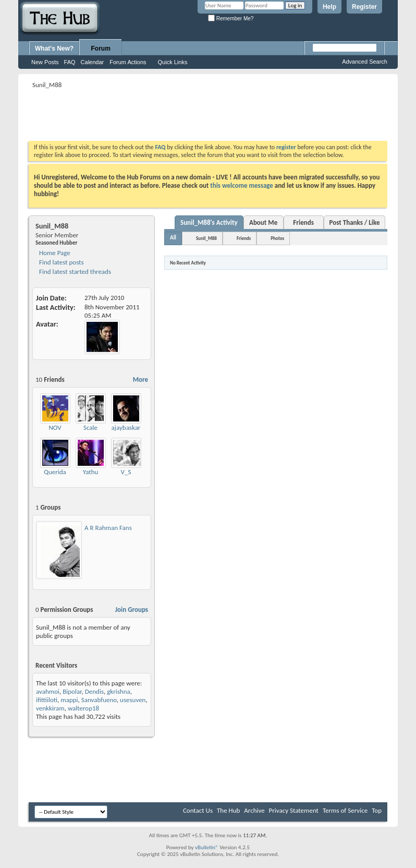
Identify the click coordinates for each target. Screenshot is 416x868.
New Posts (45, 62)
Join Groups (132, 610)
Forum (101, 49)
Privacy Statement (294, 810)
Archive (254, 810)
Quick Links (173, 62)
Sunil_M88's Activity (209, 222)
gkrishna (119, 691)
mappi (69, 700)
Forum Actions (128, 62)
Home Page (54, 253)
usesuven (133, 700)
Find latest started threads (74, 272)
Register (364, 7)
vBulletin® (207, 847)
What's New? (54, 49)
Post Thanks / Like (355, 222)
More (140, 379)
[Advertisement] (218, 115)
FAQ (70, 62)
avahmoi (48, 691)
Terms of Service (345, 810)
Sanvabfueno (99, 700)
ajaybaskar (126, 427)
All (173, 238)
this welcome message (242, 185)
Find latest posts (61, 262)
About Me (263, 222)
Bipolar (72, 691)
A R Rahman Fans (108, 528)
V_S (126, 472)
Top (377, 810)
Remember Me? (231, 19)
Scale (90, 427)
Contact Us (198, 810)
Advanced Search (365, 62)
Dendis (94, 691)
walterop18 (83, 708)
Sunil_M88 (206, 238)
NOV (55, 427)
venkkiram (50, 708)
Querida (55, 472)
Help (329, 7)
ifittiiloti (47, 700)
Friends (303, 222)
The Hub (228, 810)
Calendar (93, 62)
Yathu (91, 472)
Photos (277, 238)
